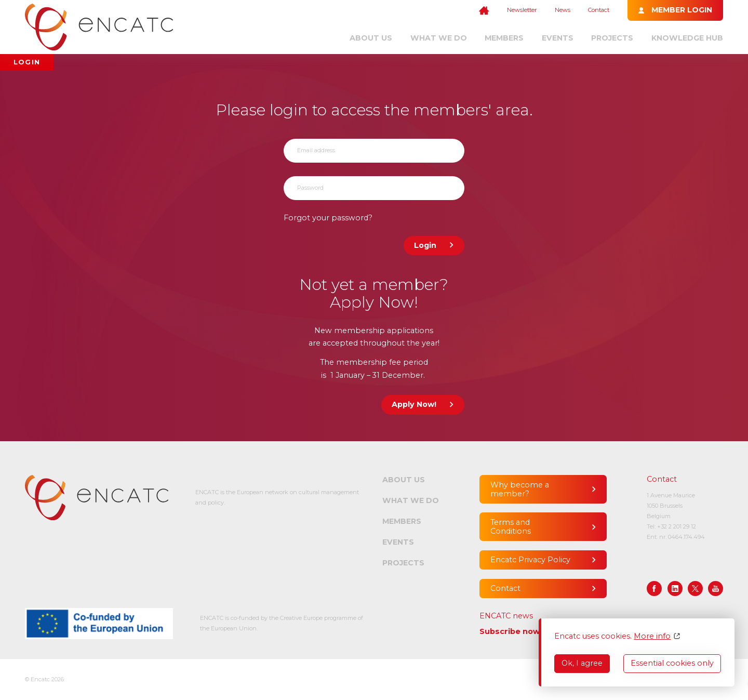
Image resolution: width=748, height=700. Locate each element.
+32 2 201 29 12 (677, 526)
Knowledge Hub (687, 38)
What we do (439, 38)
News (563, 10)
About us (371, 38)
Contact (599, 10)
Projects (612, 38)
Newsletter (522, 10)
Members (504, 38)
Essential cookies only (672, 663)
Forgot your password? (328, 218)
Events (558, 38)
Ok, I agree (582, 663)
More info (652, 636)
